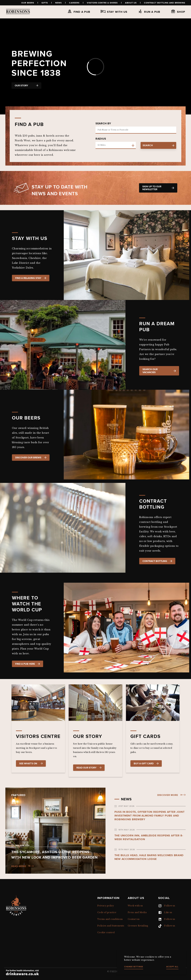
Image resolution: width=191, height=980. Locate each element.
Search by (103, 123)
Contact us (134, 919)
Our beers (28, 3)
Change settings (134, 967)
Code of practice (107, 912)
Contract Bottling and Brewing (165, 3)
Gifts (45, 3)
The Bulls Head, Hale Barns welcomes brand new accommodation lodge (149, 857)
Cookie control (106, 932)
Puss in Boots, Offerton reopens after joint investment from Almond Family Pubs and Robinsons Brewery (150, 816)
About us (131, 3)
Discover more (168, 795)
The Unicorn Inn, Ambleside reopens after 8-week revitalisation (149, 837)
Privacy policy (106, 906)
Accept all (172, 967)
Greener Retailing (138, 926)
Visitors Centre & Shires (102, 3)
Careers (74, 3)
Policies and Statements (111, 926)
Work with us (135, 906)
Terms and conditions (110, 919)
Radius (101, 139)
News (58, 3)
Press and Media (137, 912)
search (158, 145)
